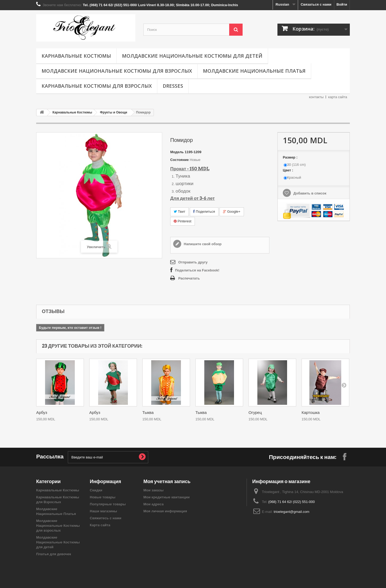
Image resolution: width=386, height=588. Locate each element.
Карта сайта (100, 525)
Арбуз (42, 413)
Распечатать (189, 278)
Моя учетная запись (167, 481)
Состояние (179, 160)
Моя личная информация (165, 511)
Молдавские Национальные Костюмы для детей (192, 56)
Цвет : (288, 170)
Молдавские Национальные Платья (254, 71)
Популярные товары (108, 504)
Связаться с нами (316, 4)
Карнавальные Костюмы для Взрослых (97, 86)
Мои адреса (153, 504)
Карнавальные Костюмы (76, 56)
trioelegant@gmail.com (292, 512)
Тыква (148, 413)
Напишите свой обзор (202, 244)
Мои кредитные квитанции (166, 497)
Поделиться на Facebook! (197, 270)
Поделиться (204, 212)
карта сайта (338, 97)
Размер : (291, 157)
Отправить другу (193, 262)
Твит (179, 212)
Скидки (96, 490)
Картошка (311, 413)
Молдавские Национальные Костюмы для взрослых (117, 71)
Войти (342, 4)
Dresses (173, 86)
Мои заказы (153, 490)
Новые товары (103, 497)
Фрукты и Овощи (114, 112)
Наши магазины (103, 511)
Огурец (255, 413)
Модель (177, 152)
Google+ (232, 212)
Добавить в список (309, 193)
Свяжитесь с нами (106, 518)
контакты (316, 97)
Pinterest (183, 221)
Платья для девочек (54, 554)
